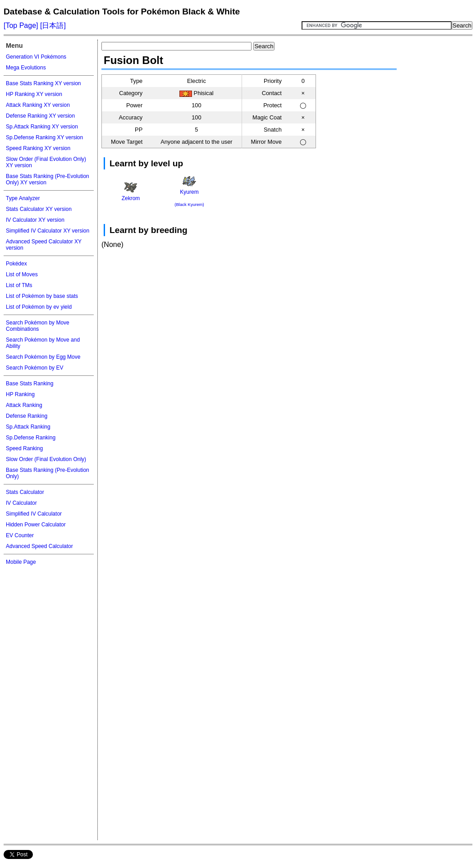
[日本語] (52, 25)
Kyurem (189, 192)
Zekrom (131, 192)
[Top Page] (21, 25)
